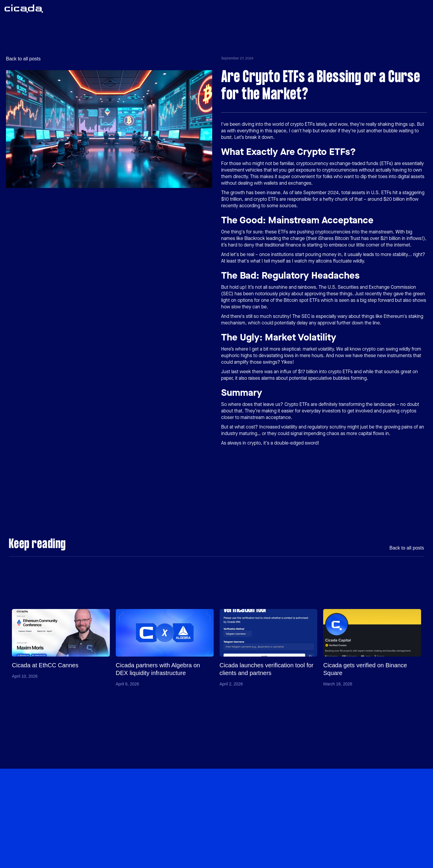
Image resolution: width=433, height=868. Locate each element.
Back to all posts (23, 59)
